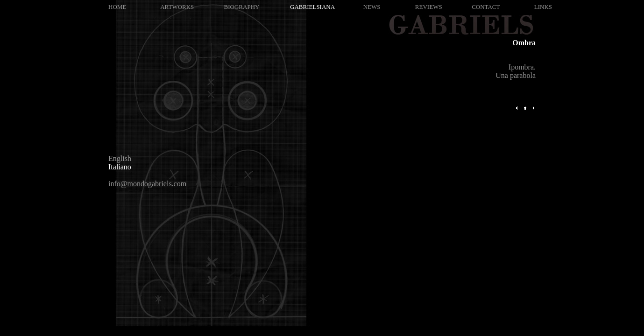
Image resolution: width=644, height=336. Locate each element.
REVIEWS (429, 7)
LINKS (543, 7)
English (120, 158)
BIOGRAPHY (242, 7)
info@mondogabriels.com (147, 184)
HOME (117, 7)
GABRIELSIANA (312, 7)
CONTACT (486, 7)
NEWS (372, 7)
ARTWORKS (177, 7)
